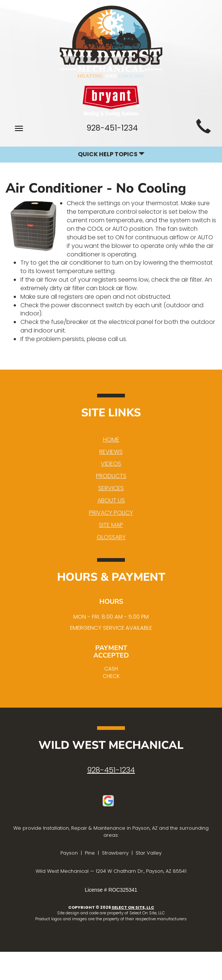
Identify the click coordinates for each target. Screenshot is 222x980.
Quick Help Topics (111, 154)
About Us (111, 500)
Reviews (111, 452)
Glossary (111, 537)
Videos (111, 464)
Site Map (111, 525)
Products (111, 476)
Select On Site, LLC (133, 907)
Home (111, 440)
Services (111, 488)
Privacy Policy (111, 513)
